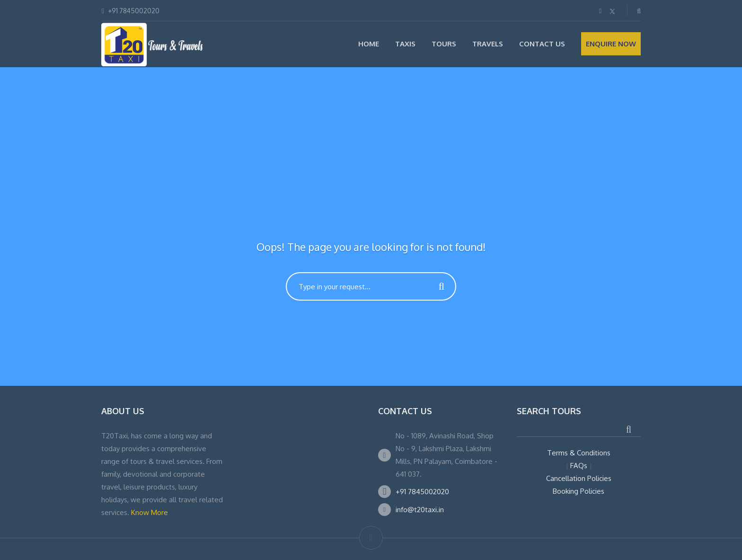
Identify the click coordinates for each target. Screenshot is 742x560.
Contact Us (542, 44)
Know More (150, 512)
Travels (488, 44)
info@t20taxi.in (420, 510)
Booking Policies (579, 491)
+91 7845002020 (422, 492)
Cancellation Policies (579, 478)
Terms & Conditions (579, 453)
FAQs (579, 466)
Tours (444, 44)
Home (369, 44)
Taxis (405, 44)
